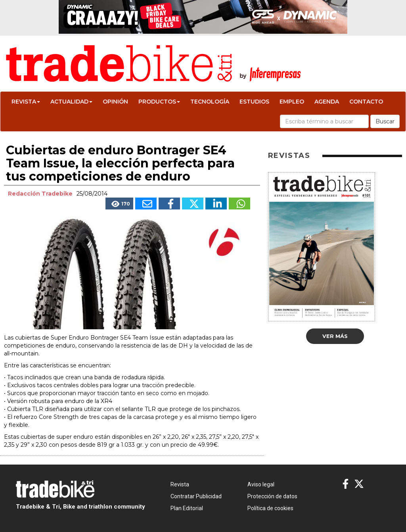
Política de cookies (270, 508)
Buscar (385, 121)
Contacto (366, 102)
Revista (26, 102)
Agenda (327, 102)
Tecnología (210, 102)
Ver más (335, 336)
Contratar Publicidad (196, 496)
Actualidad (71, 102)
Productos (159, 102)
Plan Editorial (187, 508)
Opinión (115, 102)
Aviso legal (261, 484)
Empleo (292, 102)
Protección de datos (272, 496)
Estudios (254, 102)
